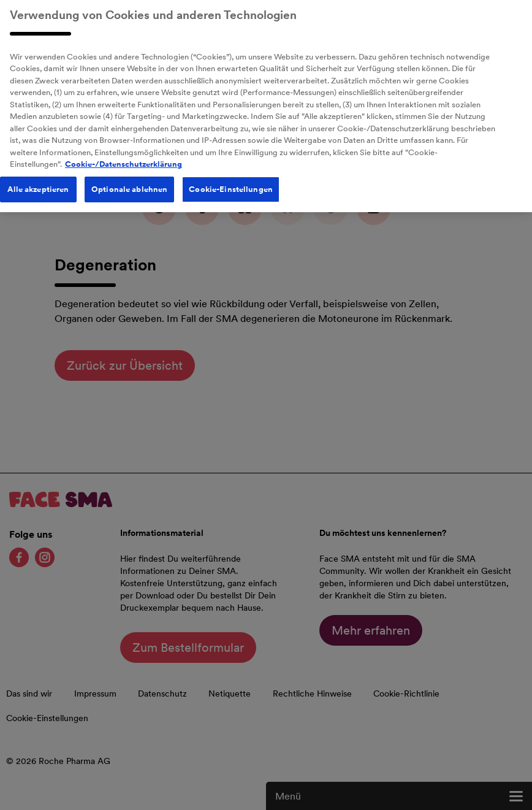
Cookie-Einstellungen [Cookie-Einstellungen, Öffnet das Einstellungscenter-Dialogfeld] (231, 185)
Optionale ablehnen (129, 185)
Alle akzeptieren (38, 185)
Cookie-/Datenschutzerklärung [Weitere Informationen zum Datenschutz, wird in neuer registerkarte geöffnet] (123, 160)
